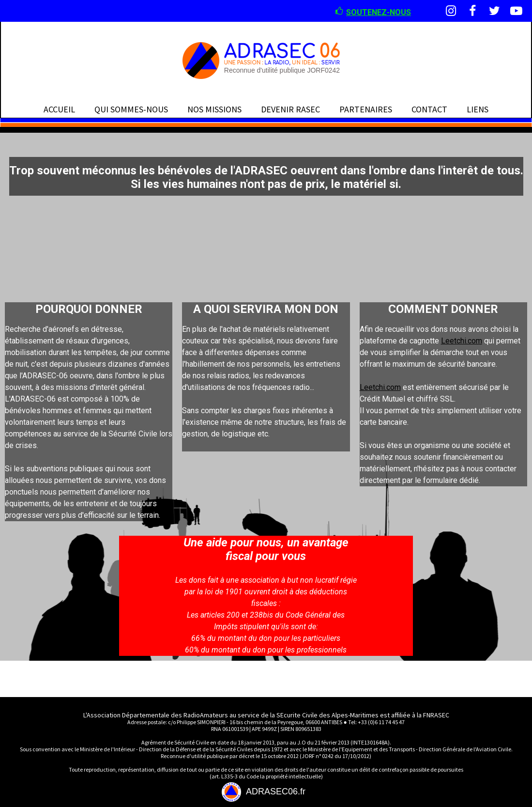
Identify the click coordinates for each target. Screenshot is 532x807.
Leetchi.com (462, 341)
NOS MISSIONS (214, 109)
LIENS (478, 109)
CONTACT (429, 109)
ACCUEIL (59, 109)
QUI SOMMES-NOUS (131, 109)
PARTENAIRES (366, 109)
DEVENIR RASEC (290, 109)
